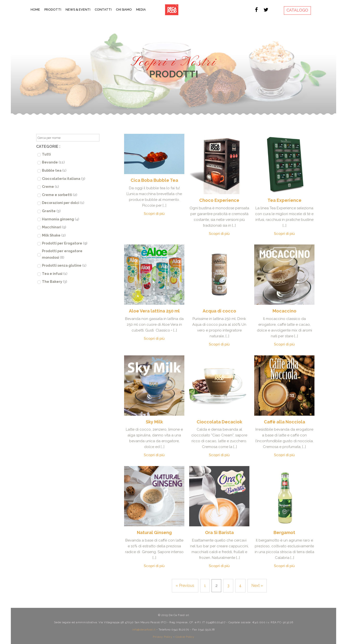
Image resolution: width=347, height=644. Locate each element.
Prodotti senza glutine (64, 265)
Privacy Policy (163, 636)
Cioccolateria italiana (63, 179)
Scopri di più (154, 214)
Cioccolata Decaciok (219, 422)
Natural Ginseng (154, 532)
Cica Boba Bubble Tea (154, 180)
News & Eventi (78, 10)
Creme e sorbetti (60, 195)
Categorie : (48, 146)
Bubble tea (54, 170)
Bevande (53, 162)
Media (141, 10)
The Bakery (54, 281)
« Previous (185, 586)
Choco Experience (219, 200)
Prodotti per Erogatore (65, 243)
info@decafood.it (144, 629)
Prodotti (53, 10)
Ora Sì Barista (219, 532)
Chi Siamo (124, 10)
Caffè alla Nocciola (284, 422)
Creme (50, 186)
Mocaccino (284, 311)
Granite (51, 211)
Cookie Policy (185, 636)
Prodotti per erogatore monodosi (62, 254)
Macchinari (54, 227)
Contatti (103, 10)
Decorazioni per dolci (63, 203)
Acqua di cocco (219, 311)
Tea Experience (284, 200)
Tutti (46, 154)
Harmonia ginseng (60, 219)
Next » (257, 586)
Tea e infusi (55, 274)
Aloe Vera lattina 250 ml (154, 311)
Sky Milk (154, 422)
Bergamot (284, 532)
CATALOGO (297, 10)
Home (35, 10)
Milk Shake (54, 235)
